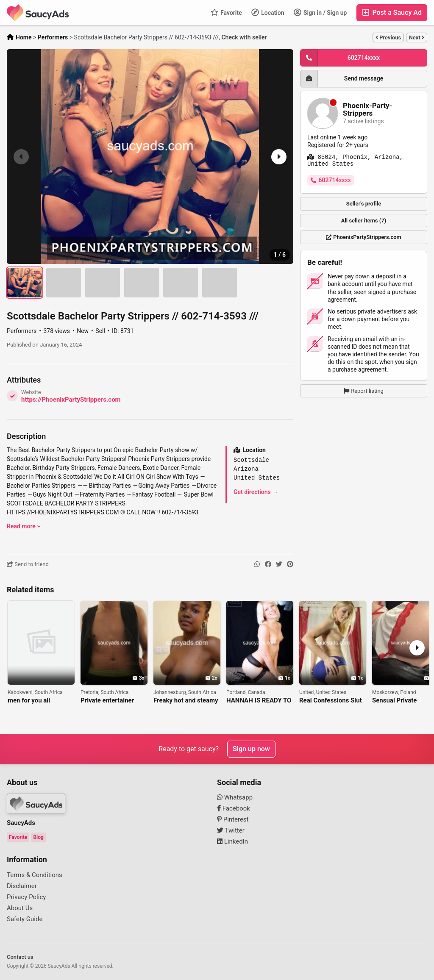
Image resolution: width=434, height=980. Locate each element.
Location (268, 12)
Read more (24, 526)
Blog (38, 837)
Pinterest (233, 819)
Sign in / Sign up (320, 12)
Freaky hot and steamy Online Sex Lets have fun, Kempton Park (186, 701)
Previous (388, 37)
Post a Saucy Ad (392, 12)
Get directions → (256, 492)
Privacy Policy (26, 897)
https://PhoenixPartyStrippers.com (71, 400)
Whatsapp (235, 797)
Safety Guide (25, 919)
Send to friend (28, 564)
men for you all (29, 701)
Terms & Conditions (35, 875)
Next (417, 37)
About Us (20, 908)
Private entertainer (107, 701)
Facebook (234, 808)
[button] (278, 157)
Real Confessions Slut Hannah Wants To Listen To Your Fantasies (331, 701)
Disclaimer (22, 886)
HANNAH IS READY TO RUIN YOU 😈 (259, 701)
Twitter (231, 830)
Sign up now (251, 749)
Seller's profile (364, 204)
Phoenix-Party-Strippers (367, 110)
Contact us (20, 957)
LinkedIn (232, 841)
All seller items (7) (364, 221)
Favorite (226, 12)
